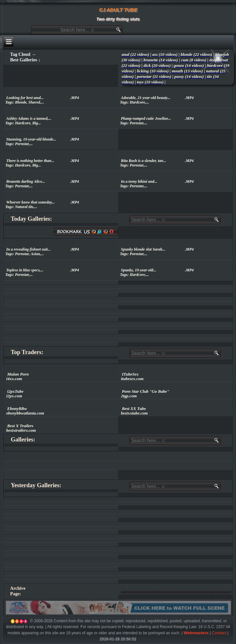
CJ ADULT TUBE (118, 10)
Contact (219, 633)
